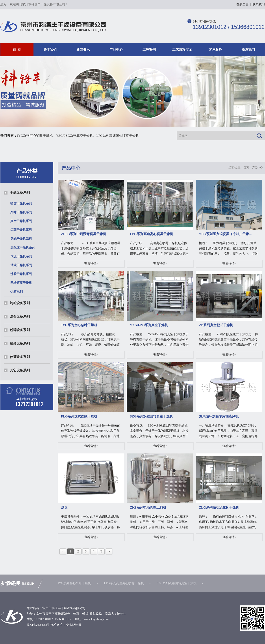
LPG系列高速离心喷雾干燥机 (118, 136)
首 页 (17, 50)
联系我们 (259, 4)
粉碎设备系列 (20, 330)
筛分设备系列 (20, 343)
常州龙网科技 (74, 625)
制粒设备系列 (20, 303)
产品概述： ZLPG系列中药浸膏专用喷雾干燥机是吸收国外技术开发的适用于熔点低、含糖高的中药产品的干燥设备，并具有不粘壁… (91, 249)
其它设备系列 (20, 370)
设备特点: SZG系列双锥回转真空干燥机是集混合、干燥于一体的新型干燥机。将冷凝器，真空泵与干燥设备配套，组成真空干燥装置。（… (159, 431)
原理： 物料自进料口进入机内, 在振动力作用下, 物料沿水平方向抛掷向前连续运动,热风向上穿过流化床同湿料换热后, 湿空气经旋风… (228, 522)
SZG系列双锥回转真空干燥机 (151, 416)
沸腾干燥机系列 (21, 274)
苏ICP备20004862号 (38, 625)
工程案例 (149, 50)
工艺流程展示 (182, 50)
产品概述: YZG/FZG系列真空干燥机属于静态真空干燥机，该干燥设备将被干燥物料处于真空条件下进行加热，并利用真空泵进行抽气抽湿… (159, 340)
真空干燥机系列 (21, 221)
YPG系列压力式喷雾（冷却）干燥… (226, 234)
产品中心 (116, 50)
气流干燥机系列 (21, 256)
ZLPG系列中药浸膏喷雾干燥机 (84, 234)
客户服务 (215, 50)
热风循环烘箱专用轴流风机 (219, 416)
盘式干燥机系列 (21, 239)
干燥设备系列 (20, 193)
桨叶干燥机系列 (21, 212)
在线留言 (243, 4)
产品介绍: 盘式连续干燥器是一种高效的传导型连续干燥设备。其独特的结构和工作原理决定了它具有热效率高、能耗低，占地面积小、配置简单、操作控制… (91, 431)
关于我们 (50, 50)
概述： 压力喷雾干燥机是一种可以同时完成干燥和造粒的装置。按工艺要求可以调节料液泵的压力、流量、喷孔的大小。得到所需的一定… (228, 249)
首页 (246, 168)
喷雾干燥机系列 (21, 203)
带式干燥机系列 (21, 265)
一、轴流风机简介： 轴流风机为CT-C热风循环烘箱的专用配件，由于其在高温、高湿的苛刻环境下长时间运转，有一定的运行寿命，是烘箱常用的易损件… (228, 431)
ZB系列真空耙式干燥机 (216, 325)
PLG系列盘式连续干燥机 (79, 416)
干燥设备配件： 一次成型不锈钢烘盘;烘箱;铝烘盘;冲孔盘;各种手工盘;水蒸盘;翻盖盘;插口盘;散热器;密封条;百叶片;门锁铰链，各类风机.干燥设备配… (91, 522)
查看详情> (91, 264)
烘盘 (64, 507)
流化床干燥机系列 (23, 248)
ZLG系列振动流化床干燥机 (219, 507)
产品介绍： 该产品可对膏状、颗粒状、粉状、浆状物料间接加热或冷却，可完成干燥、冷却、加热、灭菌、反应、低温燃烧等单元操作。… (90, 340)
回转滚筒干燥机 (21, 283)
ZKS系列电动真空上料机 (148, 507)
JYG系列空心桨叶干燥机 (35, 136)
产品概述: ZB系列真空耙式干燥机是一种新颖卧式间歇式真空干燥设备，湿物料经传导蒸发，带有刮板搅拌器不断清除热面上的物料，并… (228, 340)
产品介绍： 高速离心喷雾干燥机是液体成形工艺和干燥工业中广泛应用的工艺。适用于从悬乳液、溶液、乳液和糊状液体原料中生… (159, 249)
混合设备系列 (20, 316)
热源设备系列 (20, 357)
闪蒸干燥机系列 (21, 230)
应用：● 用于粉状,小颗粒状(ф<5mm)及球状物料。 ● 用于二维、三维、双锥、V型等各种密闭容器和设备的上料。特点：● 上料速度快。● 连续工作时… (159, 522)
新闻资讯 (83, 50)
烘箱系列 (17, 292)
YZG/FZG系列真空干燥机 (74, 136)
